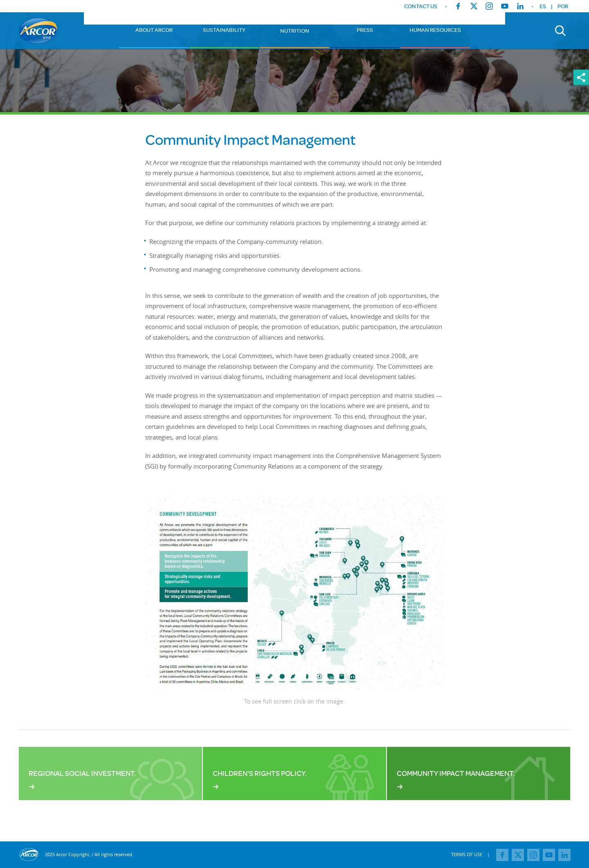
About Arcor (154, 30)
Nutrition (295, 31)
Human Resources (435, 30)
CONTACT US (421, 6)
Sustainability (224, 30)
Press (365, 30)
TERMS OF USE (467, 854)
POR (563, 6)
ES (543, 6)
